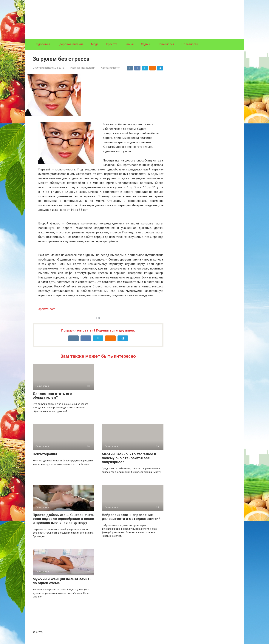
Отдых (146, 44)
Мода (95, 44)
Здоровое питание (71, 44)
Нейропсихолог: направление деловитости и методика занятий (131, 517)
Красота (112, 44)
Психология (166, 44)
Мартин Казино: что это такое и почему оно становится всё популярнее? (129, 458)
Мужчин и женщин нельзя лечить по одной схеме (62, 581)
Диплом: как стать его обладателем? (52, 396)
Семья (129, 44)
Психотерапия (45, 454)
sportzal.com (47, 309)
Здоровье (43, 44)
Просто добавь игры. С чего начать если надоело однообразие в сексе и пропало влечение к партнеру (64, 519)
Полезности (190, 44)
